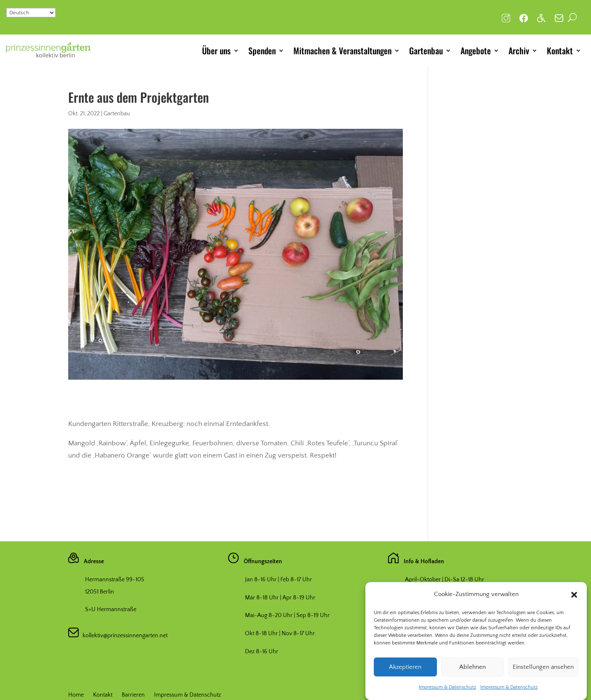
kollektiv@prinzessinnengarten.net (123, 636)
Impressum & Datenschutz (447, 694)
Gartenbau (426, 51)
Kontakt (560, 51)
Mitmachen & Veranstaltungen (342, 51)
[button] (574, 602)
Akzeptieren (405, 674)
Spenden (262, 51)
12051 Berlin (100, 592)
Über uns (216, 51)
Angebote (476, 51)
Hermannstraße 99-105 (115, 580)
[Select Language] (31, 13)
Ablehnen (473, 674)
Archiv (519, 51)
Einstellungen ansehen (543, 674)
